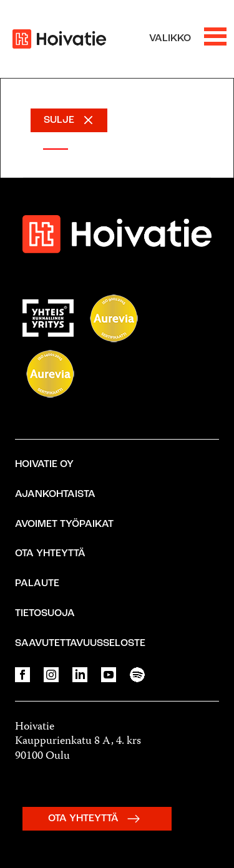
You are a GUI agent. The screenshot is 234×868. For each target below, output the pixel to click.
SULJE (59, 120)
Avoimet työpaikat (64, 524)
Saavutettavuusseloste (80, 644)
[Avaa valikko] (188, 39)
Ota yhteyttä (50, 554)
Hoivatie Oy (44, 465)
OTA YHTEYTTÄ (97, 819)
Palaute (37, 584)
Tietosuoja (45, 614)
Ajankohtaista (55, 494)
